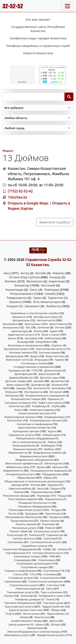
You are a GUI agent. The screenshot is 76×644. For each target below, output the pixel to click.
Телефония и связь (51, 596)
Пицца (62, 496)
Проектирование (22, 521)
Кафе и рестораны (50, 403)
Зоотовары (58, 388)
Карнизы (54, 399)
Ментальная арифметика (22, 463)
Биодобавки (44, 342)
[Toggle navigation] (67, 6)
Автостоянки (58, 324)
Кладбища (39, 406)
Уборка (55, 610)
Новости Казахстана (38, 53)
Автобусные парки (46, 317)
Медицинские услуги (34, 456)
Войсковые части (17, 360)
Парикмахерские (42, 492)
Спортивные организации (34, 563)
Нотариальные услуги (20, 474)
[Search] (69, 97)
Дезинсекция (53, 370)
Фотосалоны (31, 614)
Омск (34, 289)
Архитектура (20, 331)
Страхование (13, 581)
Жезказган (34, 281)
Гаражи (59, 360)
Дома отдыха (15, 385)
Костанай (48, 285)
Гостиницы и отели (34, 363)
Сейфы (47, 549)
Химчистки (42, 617)
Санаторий (51, 538)
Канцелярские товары (26, 399)
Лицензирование (24, 445)
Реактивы (49, 524)
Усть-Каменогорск (47, 302)
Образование (26, 478)
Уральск (15, 302)
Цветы (54, 621)
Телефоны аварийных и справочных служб (38, 46)
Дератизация (47, 374)
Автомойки (10, 324)
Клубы (56, 406)
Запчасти (40, 388)
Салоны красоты (24, 538)
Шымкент (32, 306)
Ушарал (12, 306)
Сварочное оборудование (20, 549)
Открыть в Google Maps (28, 203)
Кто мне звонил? (38, 19)
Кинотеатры (17, 406)
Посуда (56, 510)
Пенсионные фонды (16, 496)
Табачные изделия (28, 589)
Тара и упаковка (51, 592)
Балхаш (11, 281)
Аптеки (60, 327)
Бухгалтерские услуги (50, 349)
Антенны (44, 327)
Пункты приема (26, 524)
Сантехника (15, 542)
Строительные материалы (46, 581)
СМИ (52, 556)
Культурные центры (26, 431)
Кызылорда (14, 289)
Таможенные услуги (20, 592)
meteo (22, 82)
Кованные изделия (42, 410)
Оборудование (52, 474)
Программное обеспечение (23, 517)
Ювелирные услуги (17, 635)
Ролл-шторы (15, 535)
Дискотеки (58, 381)
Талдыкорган (17, 298)
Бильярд (23, 342)
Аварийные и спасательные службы (34, 313)
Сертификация (16, 553)
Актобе (41, 273)
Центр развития (19, 624)
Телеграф (27, 596)
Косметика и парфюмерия (34, 424)
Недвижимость (13, 471)
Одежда (16, 485)
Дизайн (39, 381)
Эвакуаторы (35, 628)
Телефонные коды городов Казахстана (38, 38)
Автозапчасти (46, 320)
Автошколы (11, 327)
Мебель (49, 449)
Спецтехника (46, 560)
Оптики (35, 485)
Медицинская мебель (48, 453)
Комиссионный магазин (34, 413)
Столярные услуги (21, 578)
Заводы (21, 388)
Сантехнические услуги (46, 542)
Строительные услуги (24, 585)
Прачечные (53, 514)
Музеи (41, 467)
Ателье (38, 331)
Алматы (58, 273)
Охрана (55, 488)
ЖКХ (6, 388)
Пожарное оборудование (34, 506)
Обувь (48, 478)
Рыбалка (35, 535)
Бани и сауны (50, 335)
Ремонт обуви (19, 531)
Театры (9, 596)
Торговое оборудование (20, 603)
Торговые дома (53, 603)
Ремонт (8, 151)
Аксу (7, 273)
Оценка (19, 492)
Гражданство (17, 370)
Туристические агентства (25, 610)
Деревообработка (21, 378)
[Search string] (34, 97)
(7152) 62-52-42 (20, 191)
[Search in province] (38, 118)
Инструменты (33, 392)
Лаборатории (51, 435)
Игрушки (11, 392)
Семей (50, 294)
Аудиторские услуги (21, 335)
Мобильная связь (18, 467)
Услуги (10, 614)
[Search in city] (38, 128)
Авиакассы (19, 317)
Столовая (50, 574)
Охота (41, 488)
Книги (18, 410)
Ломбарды (48, 445)
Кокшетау (22, 285)
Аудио (54, 331)
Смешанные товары (27, 556)
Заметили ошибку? (55, 222)
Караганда (57, 281)
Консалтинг (15, 420)
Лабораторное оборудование (35, 438)
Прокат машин (50, 521)
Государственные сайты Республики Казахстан (38, 29)
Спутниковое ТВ (54, 571)
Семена (62, 549)
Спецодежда (22, 560)
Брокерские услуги (16, 349)
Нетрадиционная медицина (49, 471)
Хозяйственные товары (27, 621)
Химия (24, 617)
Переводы (43, 496)
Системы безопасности (48, 553)
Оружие (52, 485)
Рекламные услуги (25, 528)
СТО (32, 574)
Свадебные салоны (34, 546)
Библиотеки (53, 338)
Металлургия (53, 463)
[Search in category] (38, 108)
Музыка (57, 467)
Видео (35, 356)
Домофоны (38, 385)
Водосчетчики (55, 356)
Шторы (56, 624)
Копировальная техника (46, 420)
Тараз (37, 298)
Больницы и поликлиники (26, 345)
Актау (25, 273)
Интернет (56, 392)
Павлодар (51, 289)
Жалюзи (57, 385)
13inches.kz (17, 197)
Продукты (56, 517)
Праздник (32, 514)
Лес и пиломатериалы (27, 442)
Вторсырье (42, 360)
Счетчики (53, 585)
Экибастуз (54, 306)
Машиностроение (25, 449)
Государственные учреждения (34, 367)
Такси (50, 589)
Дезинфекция (24, 374)
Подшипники (53, 499)
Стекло (18, 574)
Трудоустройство (53, 606)
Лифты (52, 442)
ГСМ (34, 370)
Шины (40, 624)
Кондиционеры (54, 417)
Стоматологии (49, 578)
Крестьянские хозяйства (34, 427)
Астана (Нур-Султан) (24, 277)
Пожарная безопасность (34, 503)
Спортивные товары (34, 567)
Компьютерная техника (20, 417)
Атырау (55, 277)
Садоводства (55, 535)
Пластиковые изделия (23, 499)
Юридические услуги (51, 635)
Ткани (50, 599)
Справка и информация (20, 571)
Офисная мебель (20, 488)
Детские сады (49, 378)
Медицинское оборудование (34, 460)
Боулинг (57, 345)
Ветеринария (14, 356)
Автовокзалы (21, 320)
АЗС (28, 327)
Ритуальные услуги (46, 531)
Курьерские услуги (21, 435)
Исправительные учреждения (45, 395)
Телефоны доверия (28, 599)
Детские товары (16, 381)
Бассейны (31, 338)
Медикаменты (18, 453)
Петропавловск (22, 294)
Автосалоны (33, 324)
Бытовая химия (49, 352)
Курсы (52, 431)
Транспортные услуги (19, 606)
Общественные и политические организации (34, 481)
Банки (12, 338)
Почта (12, 514)
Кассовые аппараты (18, 403)
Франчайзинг (56, 614)
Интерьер (12, 395)
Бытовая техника (21, 352)
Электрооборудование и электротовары (34, 632)
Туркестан (56, 298)
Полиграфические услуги (25, 510)
